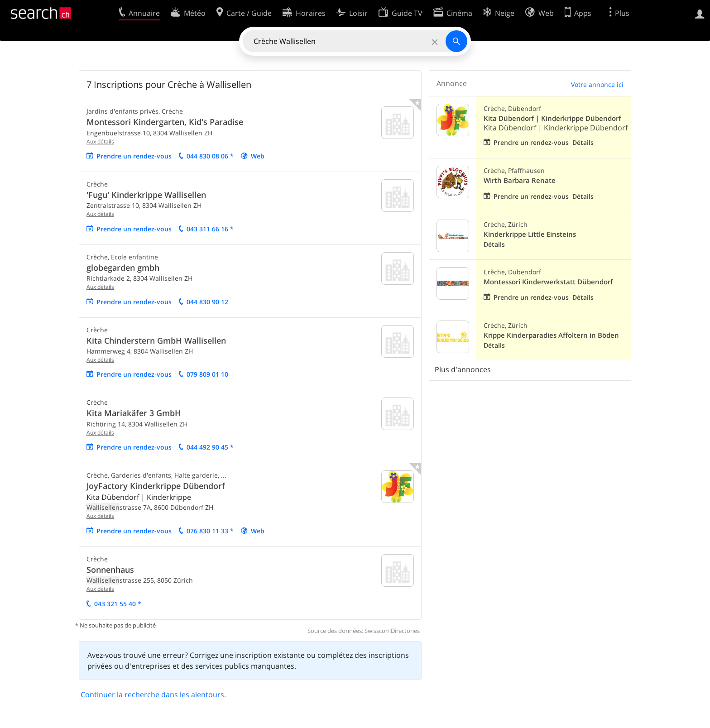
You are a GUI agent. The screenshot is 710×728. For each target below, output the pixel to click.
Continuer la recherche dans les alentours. (153, 694)
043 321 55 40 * (118, 604)
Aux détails (100, 141)
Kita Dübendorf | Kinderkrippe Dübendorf (552, 118)
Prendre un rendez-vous (134, 156)
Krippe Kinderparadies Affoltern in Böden (551, 335)
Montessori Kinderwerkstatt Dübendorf (548, 282)
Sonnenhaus (110, 570)
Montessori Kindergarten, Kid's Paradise (165, 122)
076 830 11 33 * (210, 531)
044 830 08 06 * (210, 156)
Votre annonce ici (597, 84)
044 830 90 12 (207, 302)
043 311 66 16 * (210, 229)
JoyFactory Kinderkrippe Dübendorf (156, 486)
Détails (583, 142)
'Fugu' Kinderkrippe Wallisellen (146, 195)
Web (258, 156)
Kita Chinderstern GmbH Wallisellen (156, 340)
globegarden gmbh (123, 268)
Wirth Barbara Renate (520, 180)
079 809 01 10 (207, 374)
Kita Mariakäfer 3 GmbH (134, 413)
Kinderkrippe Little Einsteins (530, 234)
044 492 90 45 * (210, 447)
